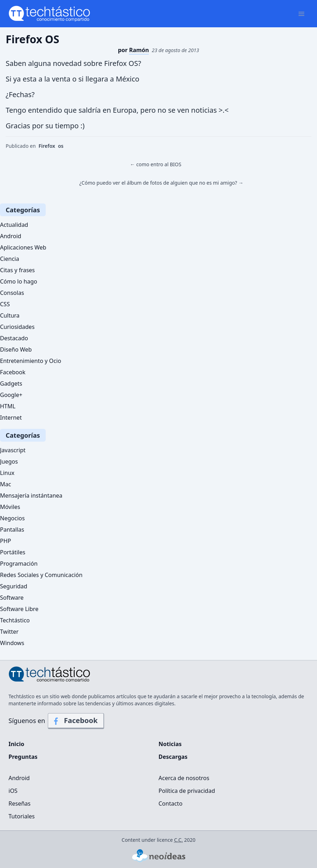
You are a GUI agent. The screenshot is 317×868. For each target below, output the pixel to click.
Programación (19, 564)
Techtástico (15, 620)
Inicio (16, 744)
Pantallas (12, 530)
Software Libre (19, 609)
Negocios (12, 518)
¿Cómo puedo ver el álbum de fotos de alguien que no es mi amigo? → (161, 183)
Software (12, 598)
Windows (12, 643)
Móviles (10, 507)
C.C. (179, 840)
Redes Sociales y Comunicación (41, 575)
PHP (5, 541)
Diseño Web (16, 349)
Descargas (173, 757)
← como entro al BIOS (156, 164)
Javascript (13, 450)
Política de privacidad (187, 791)
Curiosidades (17, 327)
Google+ (11, 395)
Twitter (9, 632)
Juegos (9, 461)
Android (11, 236)
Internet (11, 418)
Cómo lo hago (19, 281)
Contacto (171, 803)
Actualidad (14, 225)
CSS (5, 304)
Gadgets (11, 383)
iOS (13, 791)
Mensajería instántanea (31, 495)
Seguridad (14, 586)
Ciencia (10, 259)
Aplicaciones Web (23, 247)
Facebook (13, 372)
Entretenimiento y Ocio (31, 361)
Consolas (12, 293)
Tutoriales (22, 816)
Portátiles (13, 552)
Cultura (10, 315)
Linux (7, 473)
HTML (8, 406)
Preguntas (23, 757)
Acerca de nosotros (184, 778)
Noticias (170, 744)
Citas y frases (17, 270)
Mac (5, 484)
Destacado (14, 338)
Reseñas (19, 803)
